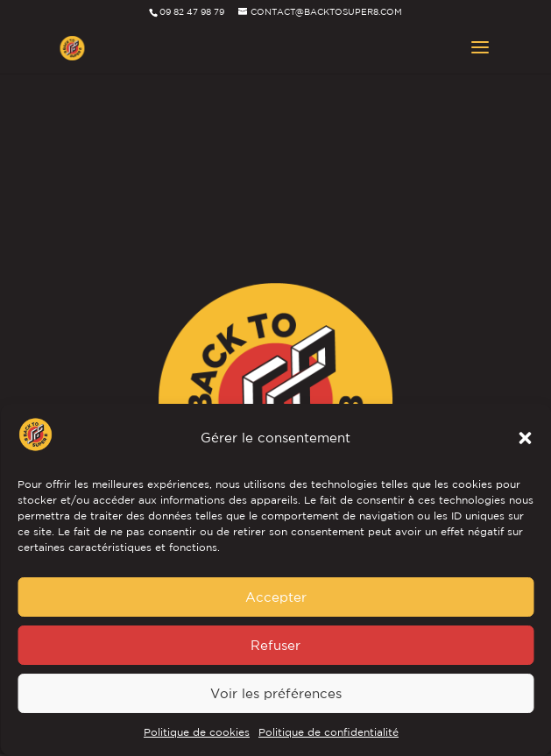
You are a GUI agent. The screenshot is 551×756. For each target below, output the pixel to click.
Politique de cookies (197, 732)
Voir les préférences (276, 693)
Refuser (275, 645)
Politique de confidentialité (328, 732)
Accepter (276, 597)
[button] (525, 438)
